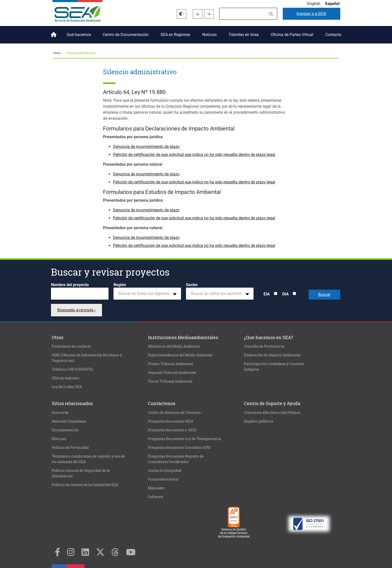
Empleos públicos (259, 421)
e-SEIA (311, 14)
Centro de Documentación (126, 35)
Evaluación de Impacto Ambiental (272, 355)
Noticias (209, 35)
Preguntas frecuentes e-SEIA (172, 430)
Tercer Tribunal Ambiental (170, 381)
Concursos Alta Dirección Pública (272, 413)
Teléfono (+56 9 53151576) (72, 369)
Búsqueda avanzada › (76, 310)
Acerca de (60, 413)
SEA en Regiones (175, 35)
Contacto (333, 35)
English (314, 4)
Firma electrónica (163, 479)
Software (156, 497)
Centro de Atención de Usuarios (174, 413)
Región (120, 285)
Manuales (156, 488)
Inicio (53, 33)
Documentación (65, 430)
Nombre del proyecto (70, 285)
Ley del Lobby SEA (67, 387)
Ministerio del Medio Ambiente (174, 346)
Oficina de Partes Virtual (292, 35)
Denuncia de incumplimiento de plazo (146, 147)
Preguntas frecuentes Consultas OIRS (179, 448)
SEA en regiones (65, 378)
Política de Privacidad (70, 448)
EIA (267, 294)
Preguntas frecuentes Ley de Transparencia (184, 439)
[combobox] (147, 294)
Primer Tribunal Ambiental (170, 364)
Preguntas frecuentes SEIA (171, 421)
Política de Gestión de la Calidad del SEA (85, 485)
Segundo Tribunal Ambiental (172, 373)
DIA (285, 294)
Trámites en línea (244, 35)
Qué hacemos (79, 35)
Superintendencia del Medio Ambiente (180, 355)
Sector (192, 285)
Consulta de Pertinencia (264, 346)
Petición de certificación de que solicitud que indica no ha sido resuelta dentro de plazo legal (194, 155)
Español (332, 4)
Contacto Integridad (165, 471)
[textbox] (145, 294)
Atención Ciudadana (69, 421)
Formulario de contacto (71, 346)
